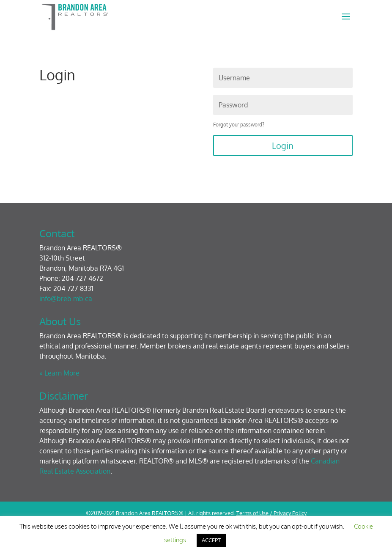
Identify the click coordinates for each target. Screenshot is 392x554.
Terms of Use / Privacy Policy (271, 513)
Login (283, 145)
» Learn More (59, 373)
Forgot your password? (239, 125)
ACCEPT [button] (211, 540)
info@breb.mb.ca (66, 299)
